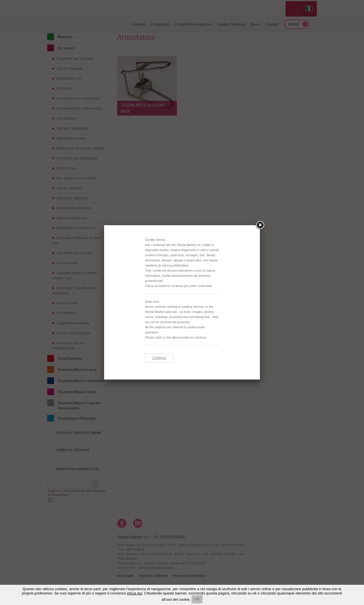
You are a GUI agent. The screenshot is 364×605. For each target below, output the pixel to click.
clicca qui (134, 593)
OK (197, 599)
